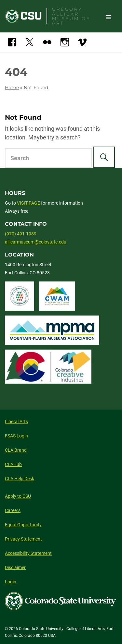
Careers (13, 510)
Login (11, 582)
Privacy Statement (23, 539)
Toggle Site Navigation (108, 17)
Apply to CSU (18, 496)
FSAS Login (16, 436)
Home (12, 88)
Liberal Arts (16, 422)
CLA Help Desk (20, 479)
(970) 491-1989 (21, 234)
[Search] (104, 157)
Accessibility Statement (28, 553)
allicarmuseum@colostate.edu (36, 242)
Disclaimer (15, 567)
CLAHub (13, 464)
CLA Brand (16, 450)
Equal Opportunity (23, 525)
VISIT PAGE (28, 203)
